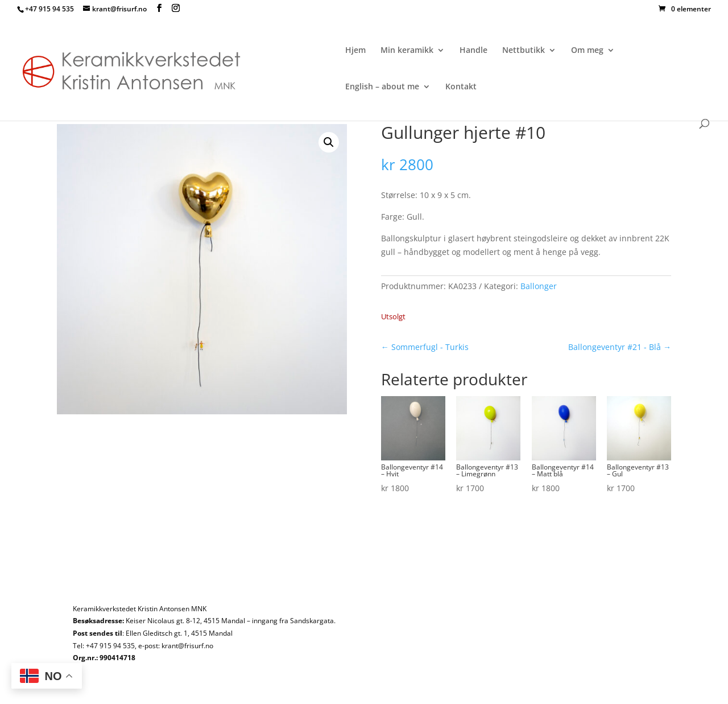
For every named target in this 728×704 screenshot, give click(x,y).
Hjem (355, 51)
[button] (329, 142)
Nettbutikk (524, 51)
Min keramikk (407, 51)
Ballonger (539, 286)
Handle (473, 51)
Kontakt (461, 87)
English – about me (382, 87)
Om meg (587, 51)
